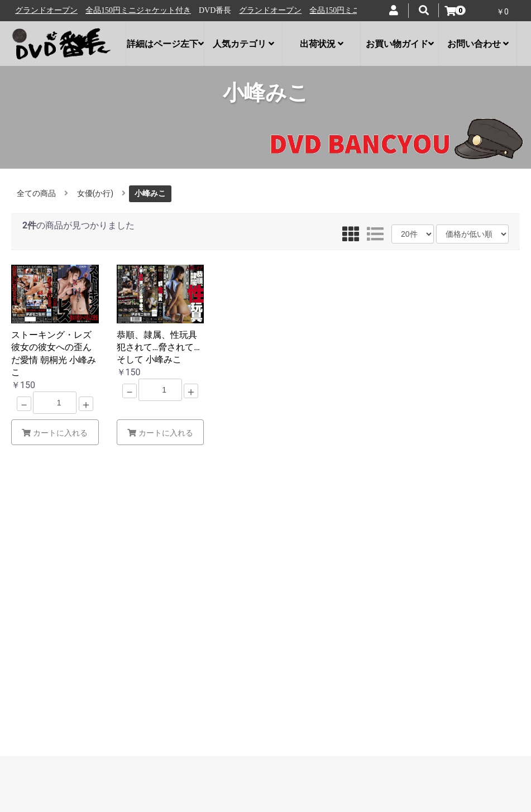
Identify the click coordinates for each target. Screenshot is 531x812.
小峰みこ (150, 193)
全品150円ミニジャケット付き (144, 10)
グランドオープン (52, 10)
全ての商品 (36, 193)
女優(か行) (95, 193)
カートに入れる (55, 433)
